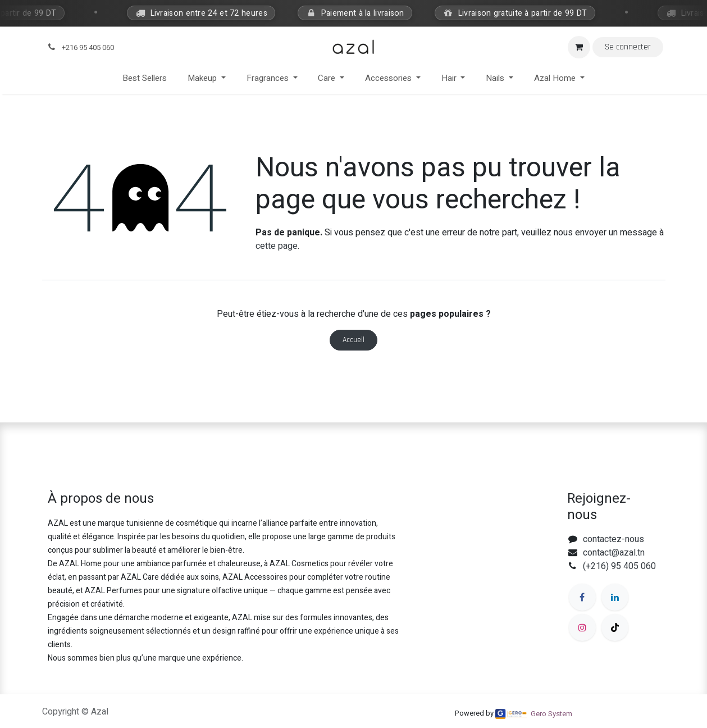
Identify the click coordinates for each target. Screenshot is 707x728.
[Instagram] (582, 627)
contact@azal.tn (614, 553)
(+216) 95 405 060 (619, 566)
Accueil (353, 340)
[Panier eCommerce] (579, 47)
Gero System (551, 714)
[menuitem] (145, 78)
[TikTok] (615, 627)
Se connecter (628, 47)
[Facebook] (582, 597)
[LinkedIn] (615, 597)
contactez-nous (614, 539)
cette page (277, 246)
